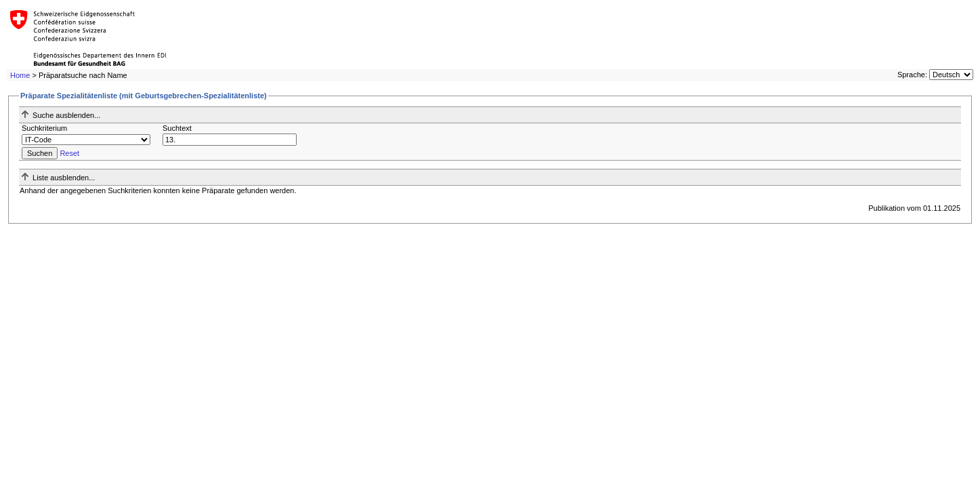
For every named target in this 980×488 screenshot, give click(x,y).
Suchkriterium (44, 128)
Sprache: (912, 75)
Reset (69, 153)
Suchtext (177, 128)
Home (20, 75)
